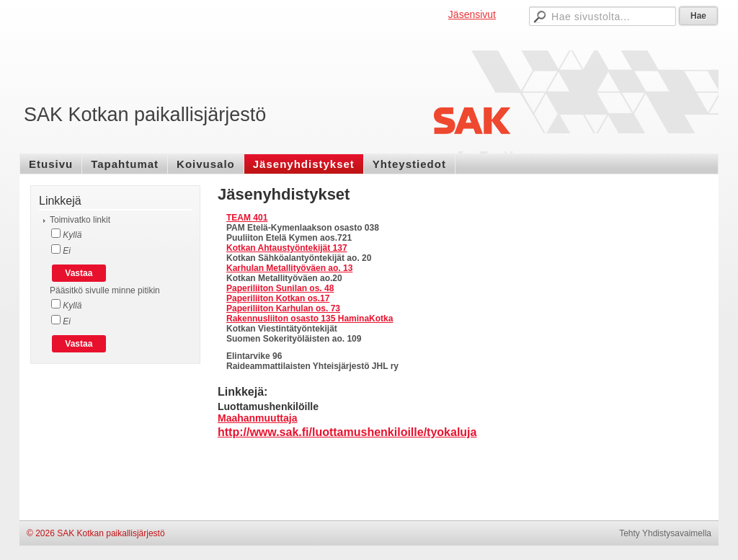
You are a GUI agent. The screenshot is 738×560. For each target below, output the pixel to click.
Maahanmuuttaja (257, 418)
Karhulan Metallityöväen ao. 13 (289, 268)
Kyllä (71, 235)
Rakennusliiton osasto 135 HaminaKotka (310, 319)
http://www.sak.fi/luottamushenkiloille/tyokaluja (347, 432)
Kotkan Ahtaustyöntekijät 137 (287, 248)
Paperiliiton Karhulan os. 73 (283, 308)
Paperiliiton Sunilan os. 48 (280, 288)
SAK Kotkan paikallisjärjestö (145, 115)
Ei (66, 251)
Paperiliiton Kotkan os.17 (278, 298)
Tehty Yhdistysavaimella (665, 533)
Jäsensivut (472, 14)
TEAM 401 (247, 218)
